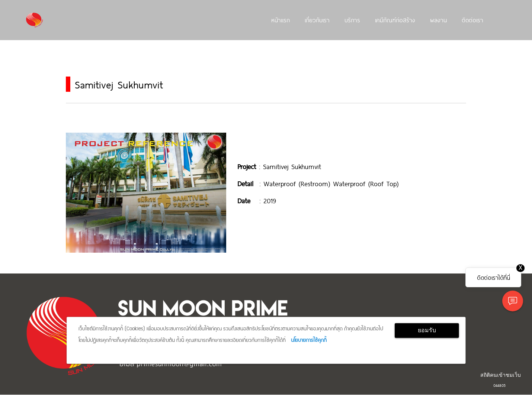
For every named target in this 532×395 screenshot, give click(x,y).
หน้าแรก (281, 20)
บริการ (352, 20)
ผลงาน (438, 20)
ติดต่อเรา (472, 20)
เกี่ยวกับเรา (317, 20)
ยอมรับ (427, 330)
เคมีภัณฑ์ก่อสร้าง (395, 20)
